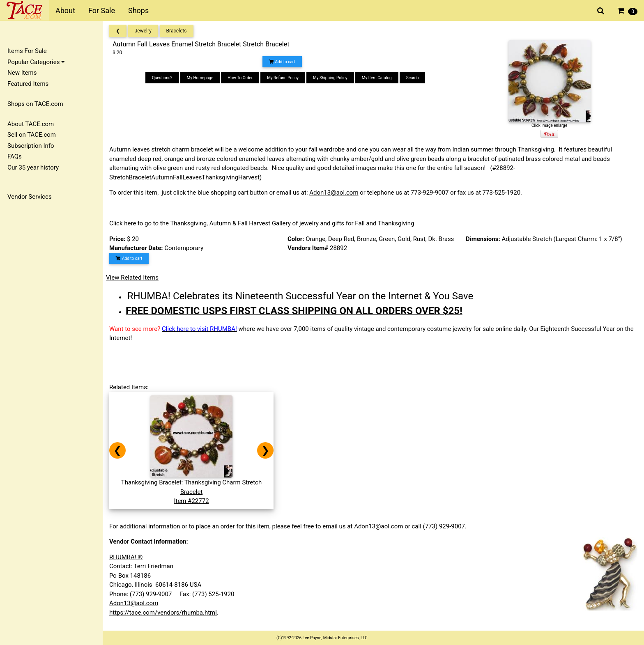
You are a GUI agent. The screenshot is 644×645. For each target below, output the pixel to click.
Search (413, 78)
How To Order (240, 78)
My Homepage (200, 78)
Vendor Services (30, 197)
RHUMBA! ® (126, 557)
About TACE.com (31, 124)
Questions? (162, 78)
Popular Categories (36, 62)
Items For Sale (27, 51)
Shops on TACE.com (35, 104)
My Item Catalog (377, 78)
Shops (138, 10)
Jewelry (143, 31)
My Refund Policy (283, 78)
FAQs (15, 156)
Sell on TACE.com (32, 135)
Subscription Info (31, 146)
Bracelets (177, 31)
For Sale (102, 10)
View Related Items (132, 278)
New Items (22, 73)
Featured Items (28, 84)
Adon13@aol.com (334, 193)
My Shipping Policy (330, 78)
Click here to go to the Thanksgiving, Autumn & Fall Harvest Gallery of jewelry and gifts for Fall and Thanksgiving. (263, 223)
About (65, 10)
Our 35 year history (33, 168)
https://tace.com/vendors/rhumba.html (163, 613)
